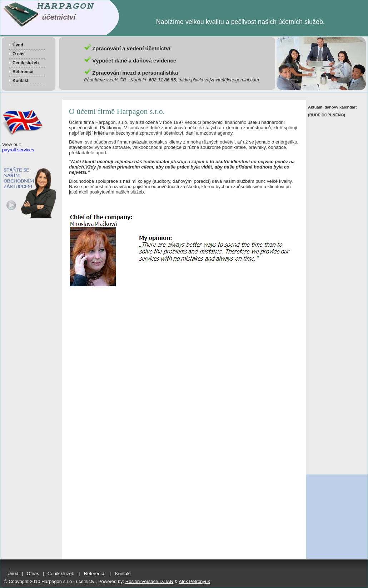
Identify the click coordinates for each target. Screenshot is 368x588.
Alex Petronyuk (194, 581)
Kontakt (21, 81)
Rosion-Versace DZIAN (149, 581)
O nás (18, 54)
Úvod (18, 45)
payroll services (18, 150)
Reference (23, 72)
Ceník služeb (26, 63)
